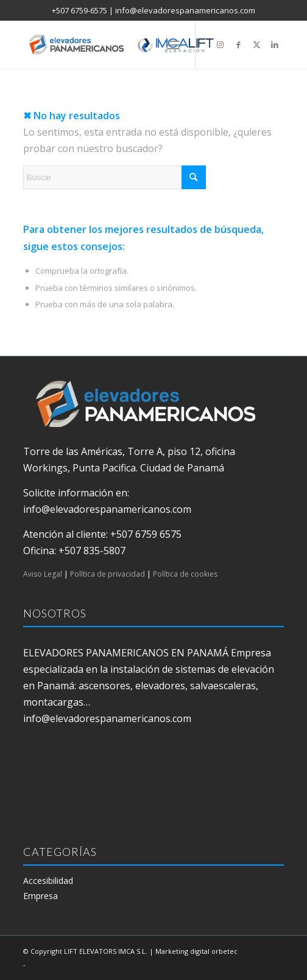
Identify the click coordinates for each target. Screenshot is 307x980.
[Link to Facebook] (238, 45)
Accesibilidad (48, 881)
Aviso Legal (43, 574)
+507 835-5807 (92, 551)
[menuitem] (173, 44)
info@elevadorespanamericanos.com (185, 10)
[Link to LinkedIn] (275, 45)
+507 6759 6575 (146, 534)
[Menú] (173, 44)
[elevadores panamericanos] (128, 44)
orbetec (224, 951)
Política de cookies (185, 574)
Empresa (41, 896)
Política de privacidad (108, 574)
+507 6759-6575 (79, 10)
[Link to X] (256, 45)
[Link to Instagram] (220, 45)
